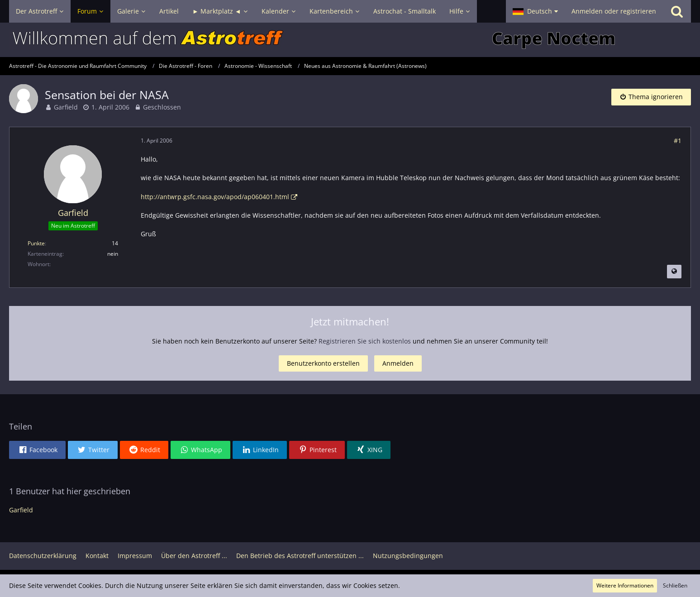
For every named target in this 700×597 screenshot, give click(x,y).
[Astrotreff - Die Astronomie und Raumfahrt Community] (350, 40)
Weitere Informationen (625, 585)
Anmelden (398, 363)
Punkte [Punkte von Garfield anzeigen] (36, 243)
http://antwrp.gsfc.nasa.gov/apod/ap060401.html (215, 197)
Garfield (66, 107)
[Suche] (677, 11)
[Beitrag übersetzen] (674, 272)
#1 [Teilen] (678, 141)
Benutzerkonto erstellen (323, 363)
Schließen (675, 585)
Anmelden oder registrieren (614, 11)
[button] (535, 11)
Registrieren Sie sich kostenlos (365, 341)
